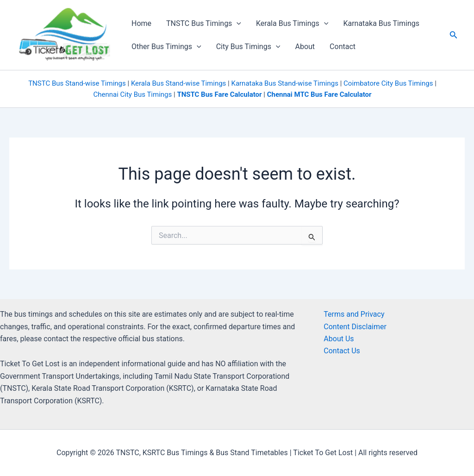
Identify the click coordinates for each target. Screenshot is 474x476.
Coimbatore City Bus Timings (388, 83)
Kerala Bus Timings (292, 24)
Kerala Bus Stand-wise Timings (178, 83)
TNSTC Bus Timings (204, 24)
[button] (454, 35)
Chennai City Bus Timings (132, 94)
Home (141, 23)
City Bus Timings (248, 47)
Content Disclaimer (355, 327)
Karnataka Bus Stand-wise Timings (284, 83)
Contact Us (342, 351)
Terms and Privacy (354, 314)
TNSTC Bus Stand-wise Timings (77, 83)
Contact (343, 47)
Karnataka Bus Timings (381, 23)
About (305, 47)
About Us (339, 339)
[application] (237, 24)
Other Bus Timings (166, 47)
